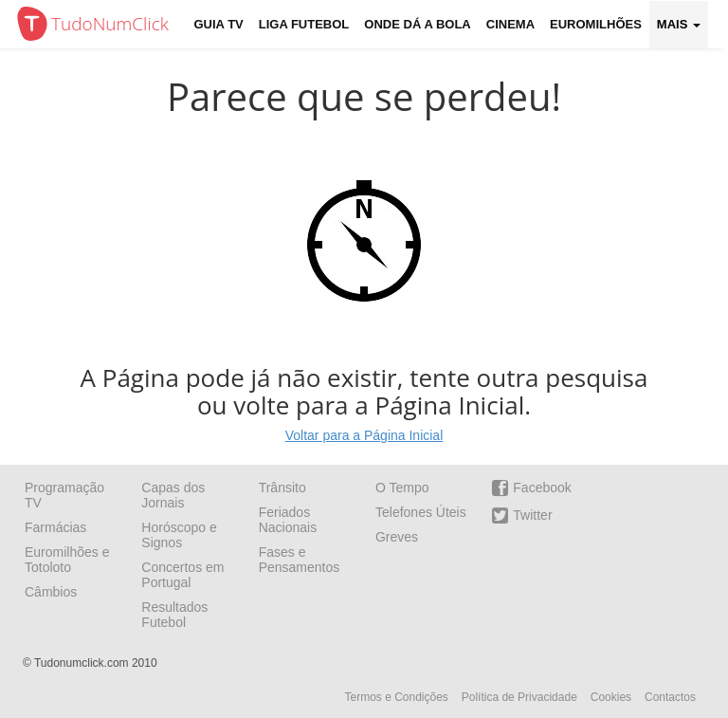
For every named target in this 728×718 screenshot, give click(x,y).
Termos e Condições (396, 697)
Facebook (531, 488)
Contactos (670, 697)
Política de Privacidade (519, 697)
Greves (397, 537)
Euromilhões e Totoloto (67, 560)
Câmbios (51, 592)
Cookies (611, 697)
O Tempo (402, 488)
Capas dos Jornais (173, 495)
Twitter (522, 515)
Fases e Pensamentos (300, 560)
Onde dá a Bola (417, 24)
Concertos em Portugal (182, 575)
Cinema (510, 24)
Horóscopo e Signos (179, 535)
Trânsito (282, 488)
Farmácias (55, 527)
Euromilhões (596, 24)
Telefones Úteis (421, 512)
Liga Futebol (304, 24)
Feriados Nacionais (288, 520)
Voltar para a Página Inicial (364, 435)
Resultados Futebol (174, 615)
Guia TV (219, 24)
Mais (679, 24)
